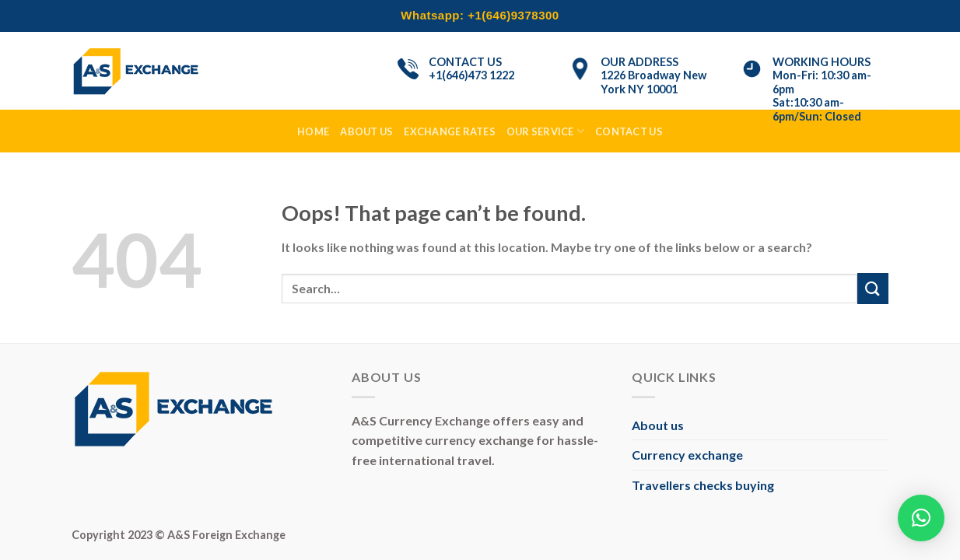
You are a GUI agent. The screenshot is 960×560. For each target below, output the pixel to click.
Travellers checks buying (703, 485)
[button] (921, 518)
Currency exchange (687, 455)
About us (658, 425)
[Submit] (873, 288)
